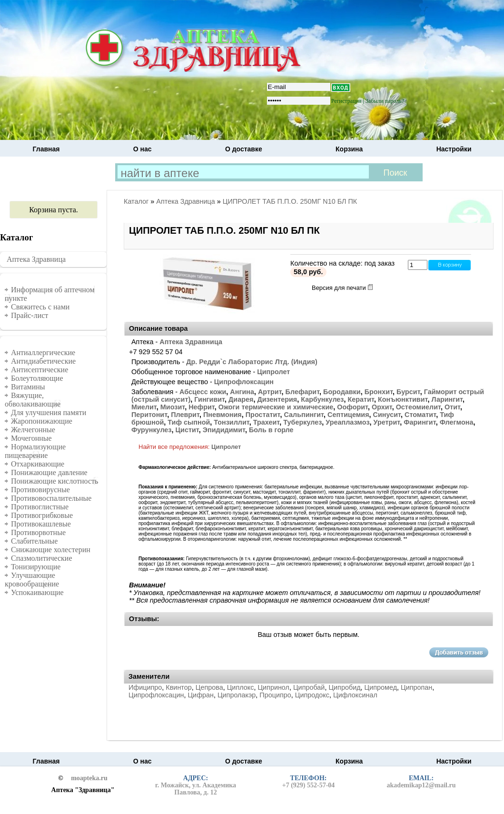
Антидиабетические (43, 361)
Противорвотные (38, 532)
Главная (46, 149)
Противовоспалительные (51, 498)
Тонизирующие (36, 567)
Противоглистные (40, 507)
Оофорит (352, 407)
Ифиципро (145, 687)
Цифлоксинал (355, 695)
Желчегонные (33, 430)
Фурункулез (152, 430)
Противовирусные (40, 490)
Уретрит (387, 422)
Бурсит (408, 392)
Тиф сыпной (189, 422)
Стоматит (420, 415)
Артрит (270, 392)
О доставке (244, 149)
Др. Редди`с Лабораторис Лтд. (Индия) (252, 362)
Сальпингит (304, 415)
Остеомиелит (418, 407)
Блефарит (303, 392)
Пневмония (222, 415)
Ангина (242, 392)
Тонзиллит (231, 422)
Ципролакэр (237, 695)
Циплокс (241, 687)
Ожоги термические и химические (276, 407)
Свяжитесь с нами (40, 307)
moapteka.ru (89, 778)
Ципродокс (312, 695)
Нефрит (202, 407)
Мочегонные (31, 438)
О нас (143, 149)
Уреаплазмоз (347, 422)
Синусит (387, 415)
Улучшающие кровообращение (32, 580)
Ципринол (273, 687)
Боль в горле (271, 430)
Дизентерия (277, 399)
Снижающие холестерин (51, 550)
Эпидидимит (224, 430)
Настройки (454, 149)
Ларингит (447, 399)
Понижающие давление (49, 472)
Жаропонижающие (42, 421)
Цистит (187, 430)
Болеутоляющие (37, 378)
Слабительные (34, 541)
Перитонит (149, 415)
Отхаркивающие (38, 464)
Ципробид (344, 687)
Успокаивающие (37, 592)
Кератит (361, 399)
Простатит (263, 415)
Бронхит (379, 392)
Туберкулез (302, 422)
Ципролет (273, 372)
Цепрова (209, 687)
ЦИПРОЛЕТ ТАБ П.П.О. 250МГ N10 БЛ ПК (290, 201)
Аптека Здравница (36, 259)
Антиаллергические (43, 352)
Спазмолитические (42, 558)
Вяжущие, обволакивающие (33, 400)
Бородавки (342, 392)
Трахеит (267, 422)
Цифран (200, 695)
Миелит (144, 407)
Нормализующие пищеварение (35, 451)
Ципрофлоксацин (244, 382)
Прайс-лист (30, 315)
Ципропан (416, 687)
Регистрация (346, 101)
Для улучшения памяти (49, 412)
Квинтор (178, 687)
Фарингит (420, 422)
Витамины (28, 387)
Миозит (173, 407)
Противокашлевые (41, 524)
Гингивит (209, 399)
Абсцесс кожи (203, 392)
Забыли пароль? (385, 101)
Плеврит (185, 415)
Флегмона (457, 422)
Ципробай (309, 687)
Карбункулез (322, 399)
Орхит (382, 407)
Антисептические (40, 370)
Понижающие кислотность (54, 481)
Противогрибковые (42, 515)
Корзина (349, 149)
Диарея (241, 399)
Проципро (275, 695)
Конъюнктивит (403, 399)
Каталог (136, 201)
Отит (452, 407)
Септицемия (348, 415)
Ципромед (381, 687)
